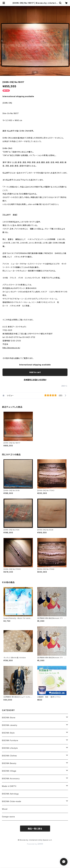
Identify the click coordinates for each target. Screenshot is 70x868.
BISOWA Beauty (9, 763)
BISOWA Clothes (9, 756)
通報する (64, 386)
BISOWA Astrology (10, 794)
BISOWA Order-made (12, 801)
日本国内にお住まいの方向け (35, 380)
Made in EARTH (9, 786)
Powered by (35, 844)
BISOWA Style (8, 733)
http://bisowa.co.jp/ (11, 348)
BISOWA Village (9, 771)
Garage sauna (8, 817)
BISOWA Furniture (10, 740)
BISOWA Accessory (11, 779)
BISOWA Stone (9, 718)
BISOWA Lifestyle (10, 748)
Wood (5, 809)
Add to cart (35, 372)
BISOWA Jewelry (10, 725)
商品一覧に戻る (35, 829)
